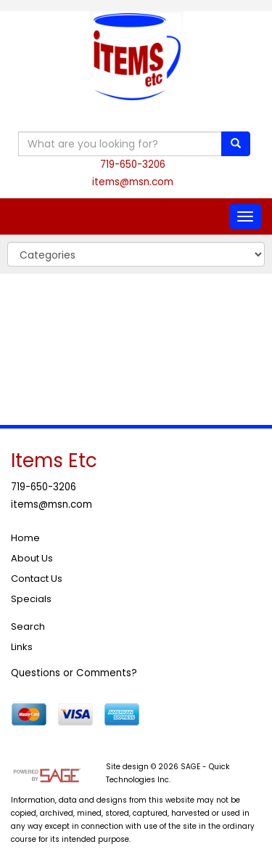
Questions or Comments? (74, 673)
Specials (31, 599)
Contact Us (37, 579)
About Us (32, 558)
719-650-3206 (133, 165)
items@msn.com (133, 182)
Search (28, 626)
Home (25, 538)
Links (22, 647)
